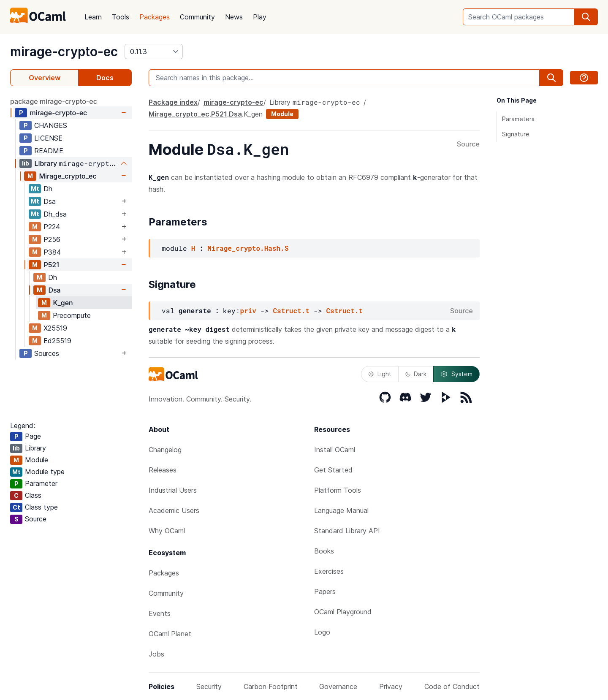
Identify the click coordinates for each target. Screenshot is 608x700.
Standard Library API (347, 531)
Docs (105, 78)
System (456, 374)
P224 (52, 227)
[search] (586, 17)
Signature (516, 134)
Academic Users (174, 510)
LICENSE (48, 138)
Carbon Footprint (271, 686)
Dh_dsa (55, 214)
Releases (163, 470)
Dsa (50, 201)
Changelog (165, 450)
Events (160, 613)
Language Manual (341, 510)
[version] (154, 52)
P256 (52, 239)
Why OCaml (167, 531)
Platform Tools (338, 490)
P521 (51, 265)
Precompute (72, 315)
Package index (173, 102)
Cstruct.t (291, 311)
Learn (93, 17)
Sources (47, 353)
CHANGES (51, 125)
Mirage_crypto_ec (68, 176)
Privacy (391, 686)
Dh (48, 189)
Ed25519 (57, 341)
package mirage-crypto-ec (54, 101)
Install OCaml (335, 450)
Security (209, 686)
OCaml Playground (343, 612)
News (234, 17)
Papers (325, 591)
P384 (52, 252)
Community (197, 17)
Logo (322, 632)
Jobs (156, 654)
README (49, 151)
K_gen (63, 303)
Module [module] (282, 114)
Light (380, 374)
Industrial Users (173, 490)
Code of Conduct (452, 686)
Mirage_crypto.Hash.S (248, 248)
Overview (45, 78)
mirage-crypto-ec (64, 52)
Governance (338, 686)
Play (260, 17)
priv (248, 311)
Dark (416, 374)
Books (324, 551)
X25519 (55, 328)
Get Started (333, 470)
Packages (155, 17)
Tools (121, 17)
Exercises (329, 571)
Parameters (518, 119)
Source (468, 144)
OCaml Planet (170, 634)
